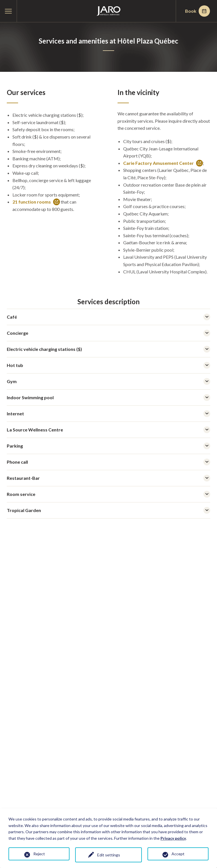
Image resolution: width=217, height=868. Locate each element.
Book (198, 11)
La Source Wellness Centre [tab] (108, 430)
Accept (178, 854)
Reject (39, 854)
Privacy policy (173, 838)
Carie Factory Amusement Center (163, 163)
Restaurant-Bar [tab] (108, 478)
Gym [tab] (108, 381)
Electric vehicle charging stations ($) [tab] (108, 349)
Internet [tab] (108, 414)
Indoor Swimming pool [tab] (108, 398)
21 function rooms (36, 202)
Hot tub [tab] (108, 365)
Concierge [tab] (108, 333)
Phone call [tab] (108, 462)
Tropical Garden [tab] (108, 510)
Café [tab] (108, 317)
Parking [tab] (108, 446)
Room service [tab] (108, 494)
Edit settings (109, 855)
